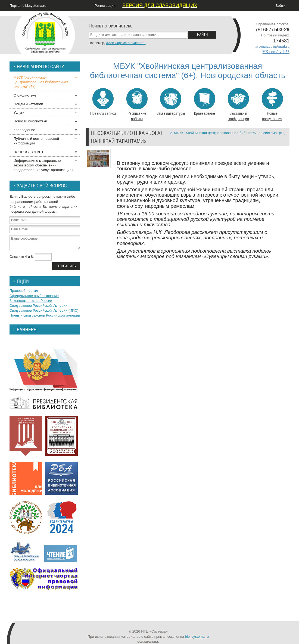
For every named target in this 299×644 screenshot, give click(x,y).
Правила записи (103, 102)
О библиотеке (25, 95)
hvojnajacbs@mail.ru (272, 46)
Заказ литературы (171, 102)
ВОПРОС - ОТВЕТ (29, 152)
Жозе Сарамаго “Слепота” (126, 43)
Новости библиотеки (30, 121)
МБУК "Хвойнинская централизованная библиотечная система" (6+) (230, 133)
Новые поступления (272, 105)
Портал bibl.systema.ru (28, 6)
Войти (281, 6)
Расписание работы (137, 105)
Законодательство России (31, 301)
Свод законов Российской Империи (38, 306)
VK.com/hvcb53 (276, 52)
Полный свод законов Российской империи (45, 315)
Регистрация (105, 6)
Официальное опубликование (34, 296)
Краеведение (205, 102)
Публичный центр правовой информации (36, 141)
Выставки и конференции (238, 105)
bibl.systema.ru (197, 637)
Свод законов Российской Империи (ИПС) (44, 310)
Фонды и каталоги (28, 104)
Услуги (19, 112)
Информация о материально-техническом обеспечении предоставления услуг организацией (43, 165)
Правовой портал (24, 291)
